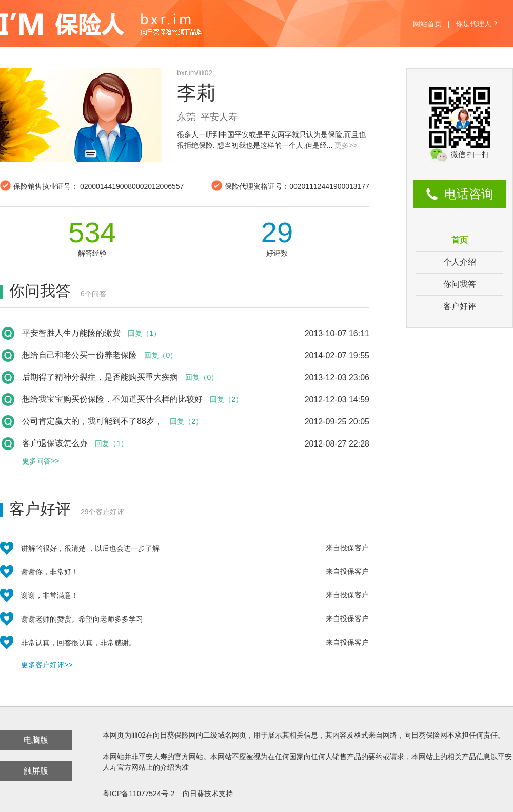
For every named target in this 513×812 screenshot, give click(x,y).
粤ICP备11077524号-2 (139, 794)
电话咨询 (469, 194)
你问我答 (460, 284)
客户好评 (460, 306)
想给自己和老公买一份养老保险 (80, 355)
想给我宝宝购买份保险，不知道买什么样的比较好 (112, 399)
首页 (460, 240)
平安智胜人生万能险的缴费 (71, 333)
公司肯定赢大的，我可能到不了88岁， (92, 421)
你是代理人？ (477, 24)
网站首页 (427, 24)
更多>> (346, 145)
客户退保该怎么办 (55, 443)
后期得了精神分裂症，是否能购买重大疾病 (100, 377)
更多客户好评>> (47, 665)
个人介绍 (460, 262)
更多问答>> (41, 461)
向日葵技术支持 (208, 794)
